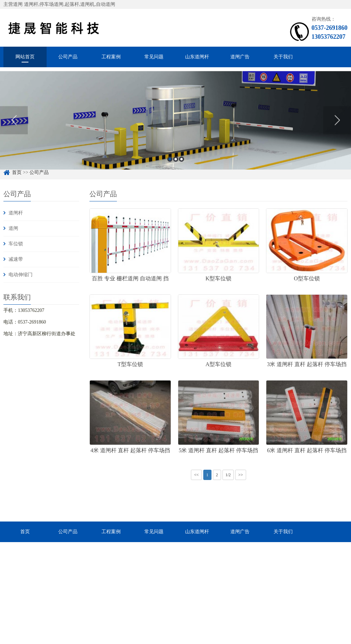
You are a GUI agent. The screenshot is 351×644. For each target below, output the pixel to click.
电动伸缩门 (21, 275)
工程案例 (111, 57)
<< (196, 475)
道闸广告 (240, 57)
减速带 (16, 259)
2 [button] (176, 166)
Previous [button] (14, 127)
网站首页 (25, 57)
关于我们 (283, 57)
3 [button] (181, 166)
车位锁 (16, 244)
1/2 (228, 475)
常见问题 (154, 57)
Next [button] (337, 127)
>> (241, 475)
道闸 (13, 228)
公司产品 (68, 57)
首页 (25, 532)
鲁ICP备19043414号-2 (191, 632)
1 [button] (170, 166)
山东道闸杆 (197, 57)
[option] (175, 127)
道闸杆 (16, 213)
